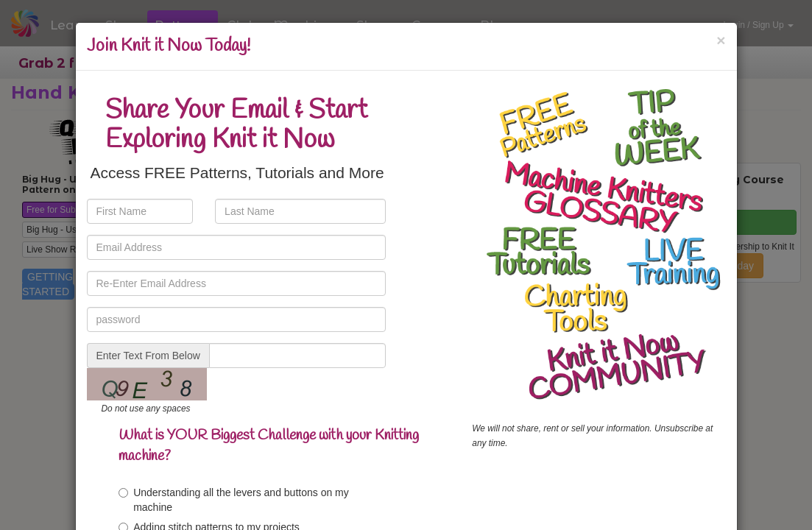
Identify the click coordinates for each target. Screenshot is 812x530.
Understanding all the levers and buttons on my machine (234, 500)
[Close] (721, 40)
